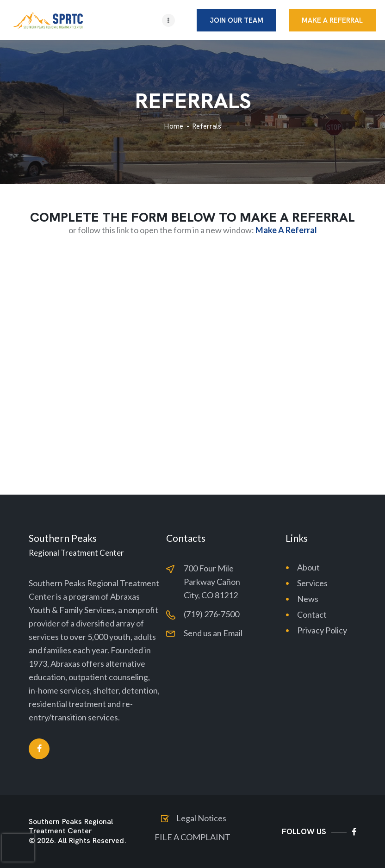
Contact (312, 614)
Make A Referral (286, 230)
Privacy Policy (322, 630)
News (308, 599)
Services (312, 583)
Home (174, 127)
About (308, 567)
